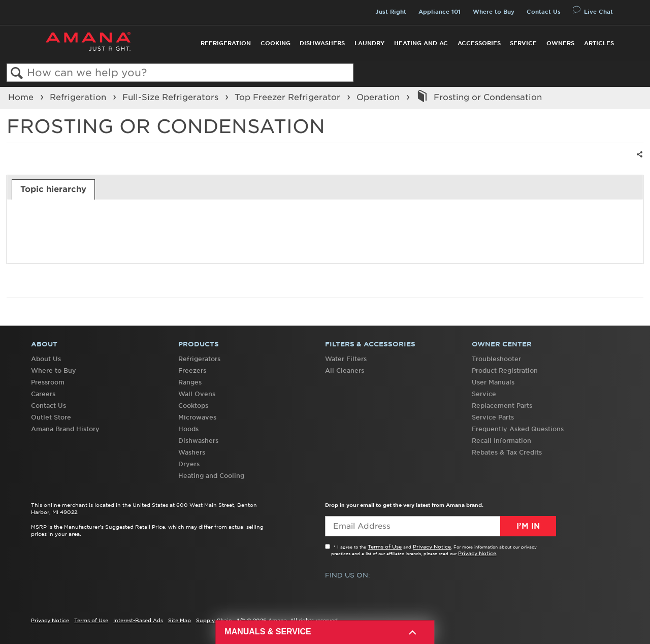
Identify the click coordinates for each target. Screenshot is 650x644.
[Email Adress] (441, 526)
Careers (43, 394)
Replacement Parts (502, 406)
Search (17, 73)
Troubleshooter (496, 359)
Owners (560, 43)
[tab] (54, 189)
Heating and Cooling (211, 476)
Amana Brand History (65, 429)
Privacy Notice (432, 546)
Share (638, 161)
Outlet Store (51, 417)
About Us (46, 359)
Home (22, 97)
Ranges (190, 382)
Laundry (369, 43)
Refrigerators (199, 359)
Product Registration (505, 371)
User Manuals (493, 382)
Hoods (188, 429)
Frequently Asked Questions (518, 429)
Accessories (479, 43)
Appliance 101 (440, 12)
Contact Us (544, 12)
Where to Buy (494, 12)
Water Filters (346, 359)
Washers (192, 452)
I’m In (528, 526)
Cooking (275, 43)
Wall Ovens (197, 394)
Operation (379, 97)
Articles (599, 43)
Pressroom (48, 382)
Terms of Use (385, 546)
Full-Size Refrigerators (172, 97)
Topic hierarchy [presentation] (53, 189)
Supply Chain (214, 620)
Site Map (180, 620)
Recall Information (501, 441)
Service (523, 43)
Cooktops (193, 406)
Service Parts (493, 417)
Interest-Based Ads (138, 620)
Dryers (189, 464)
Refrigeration (226, 43)
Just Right (391, 12)
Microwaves (197, 417)
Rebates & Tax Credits (507, 452)
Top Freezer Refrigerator (289, 97)
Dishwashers (322, 43)
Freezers (192, 371)
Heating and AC (421, 43)
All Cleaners (345, 371)
